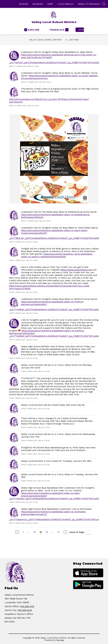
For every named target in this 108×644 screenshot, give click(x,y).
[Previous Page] (17, 532)
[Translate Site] (59, 30)
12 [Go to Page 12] (47, 532)
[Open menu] (32, 30)
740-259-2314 (25, 610)
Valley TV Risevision (89, 4)
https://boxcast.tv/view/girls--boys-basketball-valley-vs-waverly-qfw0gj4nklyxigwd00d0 (57, 255)
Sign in (81, 30)
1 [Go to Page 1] (23, 532)
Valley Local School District (46, 40)
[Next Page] (65, 532)
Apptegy (60, 640)
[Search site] (104, 4)
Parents (24, 4)
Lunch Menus (65, 4)
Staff (50, 4)
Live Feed (74, 40)
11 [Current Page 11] (41, 532)
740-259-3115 (27, 606)
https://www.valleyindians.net (76, 270)
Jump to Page (77, 532)
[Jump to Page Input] (89, 532)
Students (38, 4)
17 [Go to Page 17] (59, 532)
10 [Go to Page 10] (35, 532)
